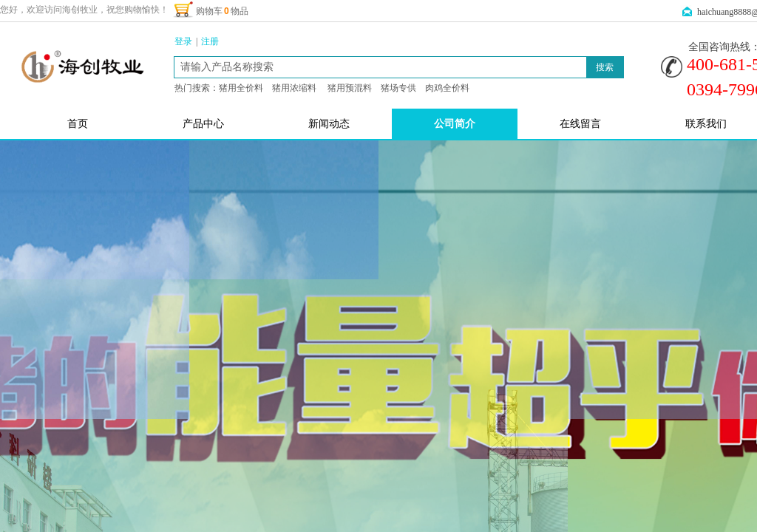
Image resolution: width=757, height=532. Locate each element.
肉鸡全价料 (447, 88)
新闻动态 (329, 124)
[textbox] (380, 67)
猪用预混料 (350, 88)
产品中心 (203, 124)
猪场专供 (398, 88)
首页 (78, 124)
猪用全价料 (241, 88)
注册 (210, 41)
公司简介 (455, 124)
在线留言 (580, 124)
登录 (183, 41)
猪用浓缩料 (294, 88)
